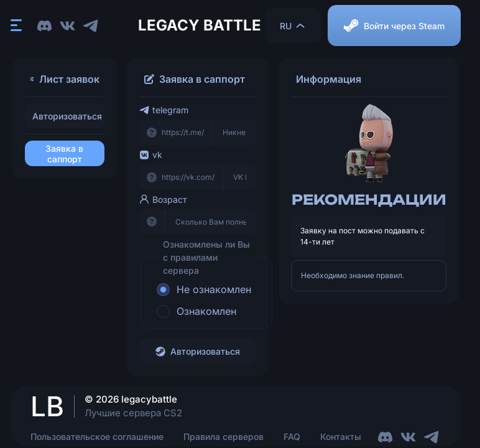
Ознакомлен (206, 311)
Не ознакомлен (214, 289)
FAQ (292, 436)
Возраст (163, 199)
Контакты (341, 436)
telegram (164, 110)
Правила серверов (224, 436)
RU (293, 26)
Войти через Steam (394, 26)
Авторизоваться (67, 116)
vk (151, 155)
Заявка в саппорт (64, 154)
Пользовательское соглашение (97, 436)
